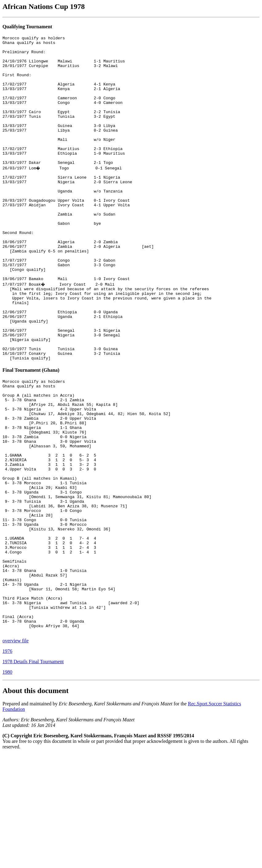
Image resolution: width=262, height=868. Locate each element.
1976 (7, 765)
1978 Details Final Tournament (33, 775)
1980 (7, 785)
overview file (16, 754)
